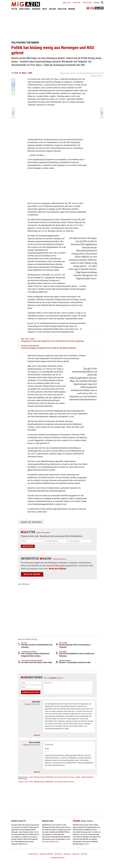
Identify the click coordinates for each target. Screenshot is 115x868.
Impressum (76, 854)
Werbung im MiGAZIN (46, 854)
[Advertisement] (57, 26)
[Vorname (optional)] (56, 541)
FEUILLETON (62, 9)
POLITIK (14, 9)
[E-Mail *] (32, 541)
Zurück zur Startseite (31, 522)
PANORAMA (36, 9)
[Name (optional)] (80, 541)
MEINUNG (72, 9)
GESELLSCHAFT (25, 9)
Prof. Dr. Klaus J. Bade (24, 73)
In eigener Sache (33, 854)
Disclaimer (84, 854)
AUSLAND (52, 9)
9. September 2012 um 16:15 (31, 745)
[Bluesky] (13, 89)
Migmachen (77, 3)
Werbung (97, 3)
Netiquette (53, 678)
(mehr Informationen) (43, 533)
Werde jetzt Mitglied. (58, 569)
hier (26, 844)
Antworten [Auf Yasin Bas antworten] (37, 735)
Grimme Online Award (56, 566)
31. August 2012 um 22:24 (32, 704)
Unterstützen (87, 3)
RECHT (45, 9)
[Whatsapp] (13, 93)
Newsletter (67, 3)
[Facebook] (13, 80)
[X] (13, 85)
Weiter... (87, 844)
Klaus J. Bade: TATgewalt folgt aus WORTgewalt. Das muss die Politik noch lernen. (50, 782)
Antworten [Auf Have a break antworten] (37, 772)
